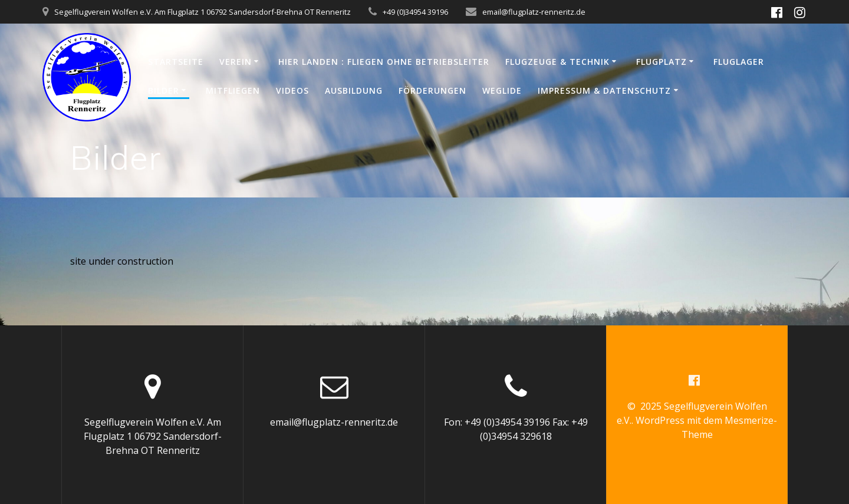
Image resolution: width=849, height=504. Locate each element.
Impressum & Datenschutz (604, 90)
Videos (292, 90)
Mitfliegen (233, 90)
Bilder (164, 90)
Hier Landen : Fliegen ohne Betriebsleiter (384, 62)
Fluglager (739, 62)
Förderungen (432, 90)
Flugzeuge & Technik (557, 62)
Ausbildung (354, 90)
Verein (236, 62)
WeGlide (502, 90)
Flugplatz (662, 62)
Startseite (176, 62)
